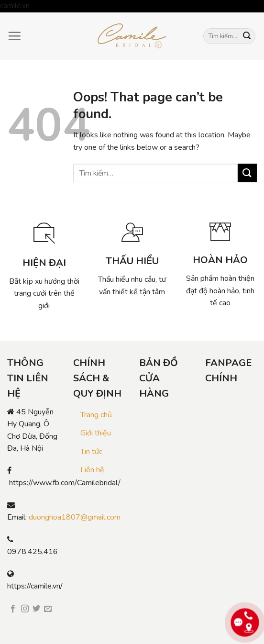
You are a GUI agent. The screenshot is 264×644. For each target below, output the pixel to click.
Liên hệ (92, 470)
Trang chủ (96, 415)
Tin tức (91, 452)
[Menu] (14, 36)
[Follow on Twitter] (36, 609)
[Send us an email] (48, 609)
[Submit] (247, 36)
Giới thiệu (96, 433)
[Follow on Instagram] (25, 609)
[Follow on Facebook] (13, 609)
